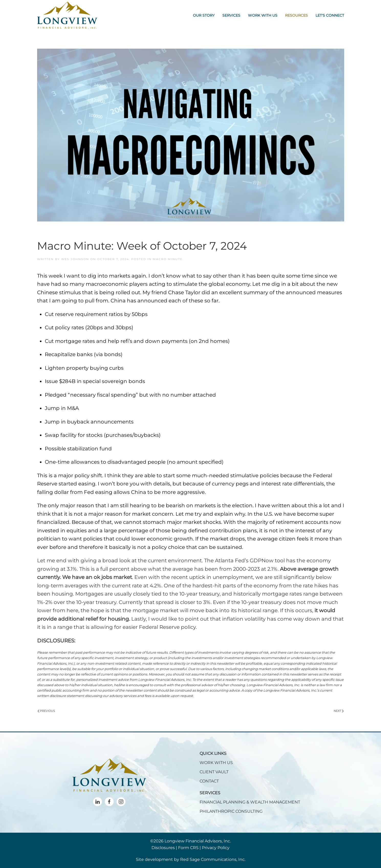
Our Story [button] (204, 15)
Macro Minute (168, 259)
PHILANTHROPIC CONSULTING (231, 811)
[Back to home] (67, 15)
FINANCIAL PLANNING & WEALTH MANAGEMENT (250, 802)
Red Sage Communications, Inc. (213, 859)
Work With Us (263, 15)
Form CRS (188, 848)
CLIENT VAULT (214, 772)
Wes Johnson (75, 259)
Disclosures (163, 848)
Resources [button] (296, 15)
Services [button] (231, 15)
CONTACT (209, 781)
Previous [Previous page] (46, 711)
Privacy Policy (216, 848)
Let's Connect (330, 15)
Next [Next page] (339, 711)
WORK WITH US (216, 763)
